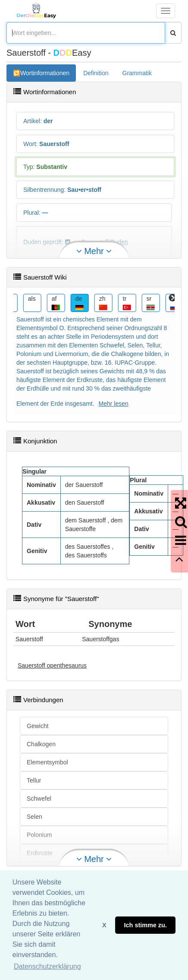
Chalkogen (41, 744)
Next (172, 298)
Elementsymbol (47, 762)
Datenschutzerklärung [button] (47, 966)
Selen (34, 817)
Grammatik (137, 73)
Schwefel (39, 799)
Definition (96, 73)
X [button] (104, 925)
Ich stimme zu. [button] (146, 925)
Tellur (34, 780)
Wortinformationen (45, 73)
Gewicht (38, 726)
